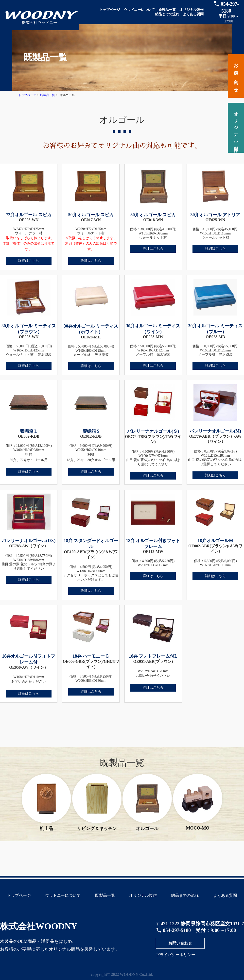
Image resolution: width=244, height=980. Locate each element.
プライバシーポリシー (175, 955)
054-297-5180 (177, 930)
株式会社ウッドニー (39, 23)
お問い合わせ (180, 943)
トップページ (110, 10)
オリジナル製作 (192, 10)
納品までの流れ (167, 14)
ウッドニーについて (139, 10)
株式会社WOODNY (39, 926)
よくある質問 (193, 14)
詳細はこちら (29, 261)
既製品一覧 (167, 10)
